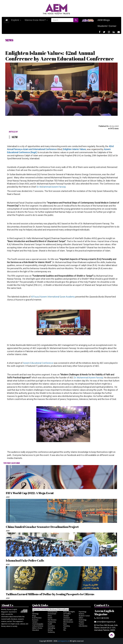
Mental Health (68, 620)
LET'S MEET (67, 614)
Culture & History (38, 626)
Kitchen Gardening (51, 631)
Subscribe (36, 609)
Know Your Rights (69, 612)
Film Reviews (52, 620)
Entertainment (53, 612)
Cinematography (38, 624)
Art (33, 612)
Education (36, 630)
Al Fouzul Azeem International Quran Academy (53, 297)
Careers (35, 622)
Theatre (81, 622)
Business (35, 620)
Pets (65, 628)
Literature (67, 618)
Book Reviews (37, 618)
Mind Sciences (68, 622)
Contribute (45, 609)
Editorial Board (63, 609)
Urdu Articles (83, 626)
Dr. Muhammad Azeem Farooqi (51, 187)
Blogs (34, 616)
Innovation (51, 626)
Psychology (83, 612)
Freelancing (52, 622)
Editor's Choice (37, 628)
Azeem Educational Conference (38, 363)
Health (50, 624)
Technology (83, 620)
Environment (52, 614)
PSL (65, 630)
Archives (53, 609)
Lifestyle (66, 616)
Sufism (81, 618)
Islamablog (51, 628)
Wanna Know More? (36, 20)
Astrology (35, 614)
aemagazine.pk (64, 641)
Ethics (50, 616)
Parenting (67, 626)
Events (50, 618)
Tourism (81, 624)
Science (81, 614)
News (65, 624)
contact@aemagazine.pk (106, 622)
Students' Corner (84, 616)
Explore (16, 20)
